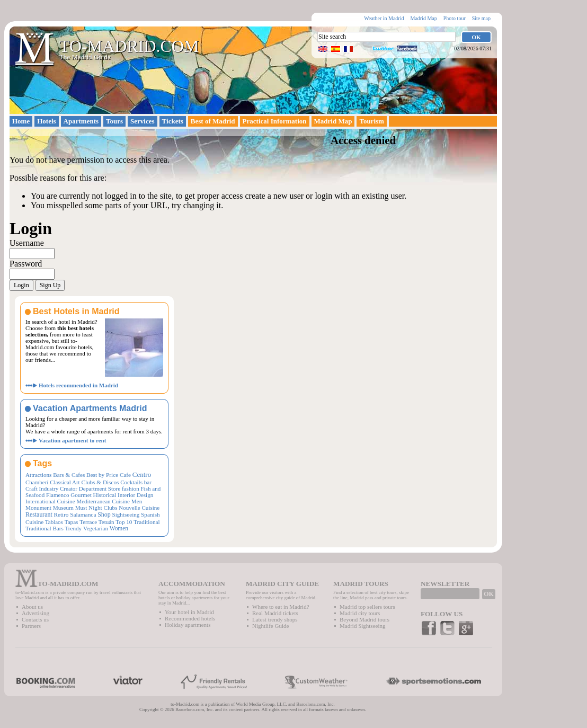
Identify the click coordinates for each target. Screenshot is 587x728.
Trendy (73, 528)
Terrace (88, 522)
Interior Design (135, 495)
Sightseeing (126, 514)
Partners (31, 626)
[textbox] (386, 37)
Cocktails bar (136, 482)
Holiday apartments (188, 625)
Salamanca (83, 514)
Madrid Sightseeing (362, 626)
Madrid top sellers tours (367, 607)
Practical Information (275, 121)
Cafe (125, 475)
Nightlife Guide (270, 626)
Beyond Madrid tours (364, 619)
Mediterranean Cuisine (103, 501)
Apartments (81, 121)
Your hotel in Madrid (189, 612)
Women (119, 528)
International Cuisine (50, 501)
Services (142, 121)
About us (32, 607)
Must (81, 508)
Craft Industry (42, 489)
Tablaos (54, 522)
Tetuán (106, 522)
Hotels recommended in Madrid (78, 385)
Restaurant (39, 514)
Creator (69, 489)
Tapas (72, 522)
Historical (104, 495)
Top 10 (124, 522)
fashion (131, 489)
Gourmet (81, 495)
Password (26, 264)
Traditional (147, 522)
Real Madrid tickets (275, 613)
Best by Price (102, 475)
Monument (38, 508)
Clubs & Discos (100, 482)
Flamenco (58, 495)
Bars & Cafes (69, 475)
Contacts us (35, 619)
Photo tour (455, 18)
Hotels (46, 121)
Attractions (38, 475)
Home (21, 121)
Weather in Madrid (384, 18)
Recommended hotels (190, 618)
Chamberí (37, 482)
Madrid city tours (360, 613)
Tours (114, 121)
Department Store (100, 489)
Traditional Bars (45, 528)
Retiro (61, 514)
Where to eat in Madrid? (281, 607)
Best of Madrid (213, 121)
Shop (104, 514)
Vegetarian (96, 528)
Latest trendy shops (275, 619)
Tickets (173, 121)
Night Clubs (103, 508)
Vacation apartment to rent (72, 440)
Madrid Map (423, 18)
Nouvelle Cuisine (139, 508)
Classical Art (65, 482)
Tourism (371, 121)
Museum (63, 508)
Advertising (35, 613)
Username (27, 243)
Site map (481, 18)
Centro (142, 474)
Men (137, 501)
